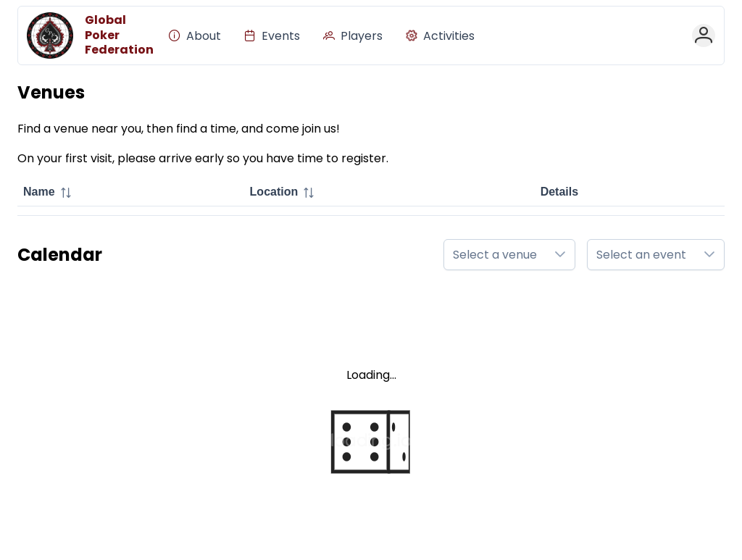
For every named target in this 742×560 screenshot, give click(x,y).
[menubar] (322, 36)
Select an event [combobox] (641, 255)
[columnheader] (131, 193)
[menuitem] (195, 36)
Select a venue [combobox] (495, 255)
